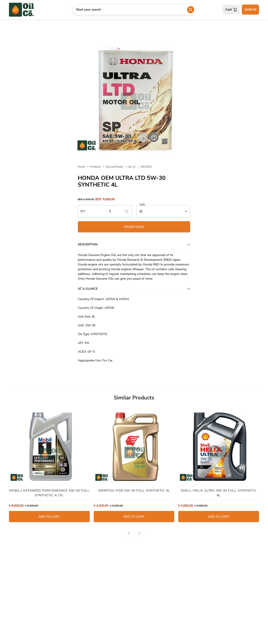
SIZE (142, 205)
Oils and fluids (114, 167)
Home (82, 167)
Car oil (132, 167)
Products (95, 167)
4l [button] (141, 211)
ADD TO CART (49, 517)
